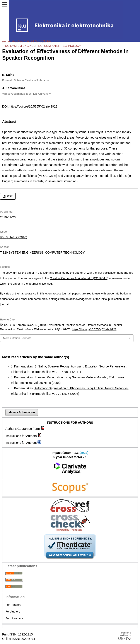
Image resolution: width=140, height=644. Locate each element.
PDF (9, 196)
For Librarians (14, 618)
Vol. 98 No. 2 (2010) (38, 41)
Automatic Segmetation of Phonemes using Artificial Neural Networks (81, 388)
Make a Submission (22, 412)
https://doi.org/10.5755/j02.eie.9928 (33, 106)
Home (6, 41)
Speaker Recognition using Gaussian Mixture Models (71, 377)
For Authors (13, 612)
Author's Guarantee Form (23, 429)
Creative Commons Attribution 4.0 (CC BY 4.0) (79, 278)
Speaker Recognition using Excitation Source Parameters (87, 366)
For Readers (13, 605)
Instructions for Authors (21, 436)
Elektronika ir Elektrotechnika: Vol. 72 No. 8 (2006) (45, 394)
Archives (18, 41)
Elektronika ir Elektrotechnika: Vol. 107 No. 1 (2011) (46, 372)
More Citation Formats (17, 338)
